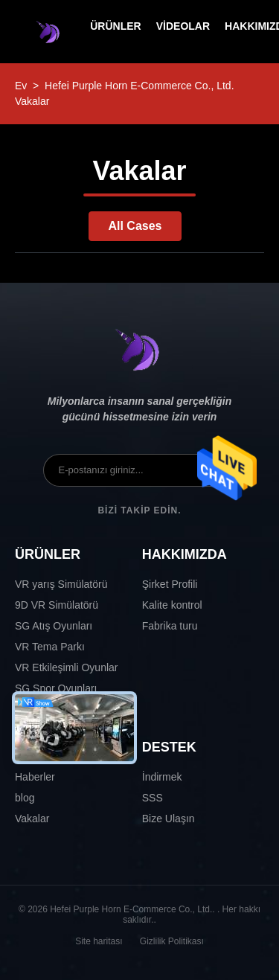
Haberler (35, 777)
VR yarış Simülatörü (61, 584)
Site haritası (99, 941)
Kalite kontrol (172, 605)
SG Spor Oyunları (56, 688)
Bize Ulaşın (169, 819)
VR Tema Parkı (50, 647)
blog (25, 798)
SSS (153, 798)
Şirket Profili (170, 584)
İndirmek (162, 777)
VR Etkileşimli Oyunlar (66, 667)
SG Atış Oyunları (54, 626)
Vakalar (32, 819)
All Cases (135, 226)
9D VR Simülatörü (57, 605)
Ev (21, 86)
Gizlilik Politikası (172, 941)
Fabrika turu (170, 626)
